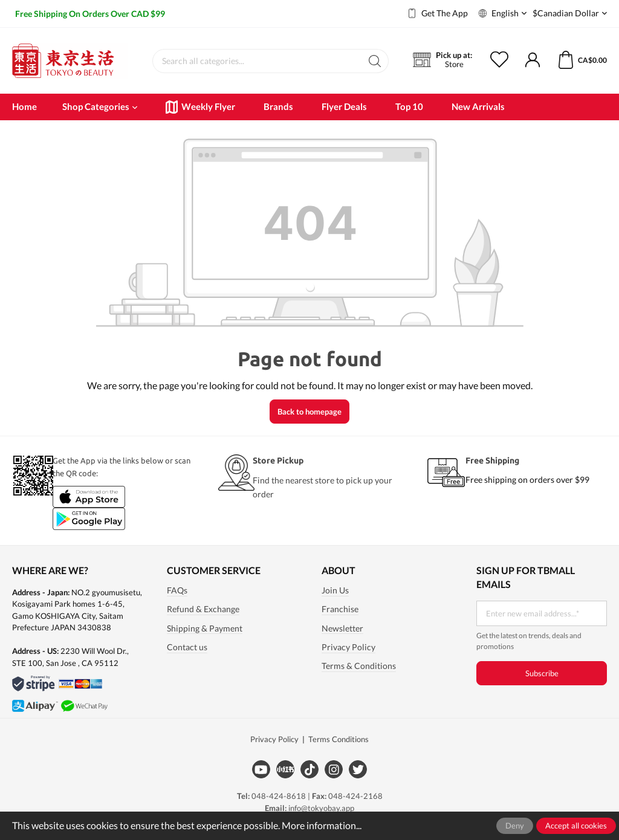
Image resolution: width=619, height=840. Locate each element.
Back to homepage (309, 412)
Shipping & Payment (205, 628)
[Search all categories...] (257, 61)
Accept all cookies (576, 825)
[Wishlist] (507, 60)
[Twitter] (358, 769)
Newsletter (342, 628)
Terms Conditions (339, 739)
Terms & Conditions (359, 666)
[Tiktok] (309, 769)
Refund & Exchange (203, 609)
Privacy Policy (348, 647)
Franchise (340, 609)
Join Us (335, 590)
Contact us (187, 647)
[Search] (375, 61)
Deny (515, 825)
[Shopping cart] (574, 60)
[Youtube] (261, 769)
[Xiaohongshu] (285, 769)
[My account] (533, 60)
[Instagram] (334, 769)
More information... (322, 825)
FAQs (177, 590)
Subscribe (542, 673)
